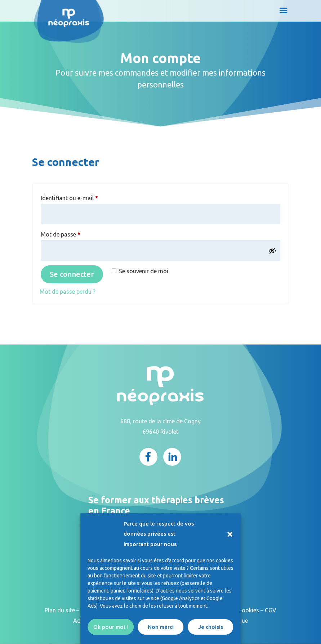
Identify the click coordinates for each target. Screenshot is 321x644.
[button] (230, 534)
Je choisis (211, 627)
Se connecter (72, 274)
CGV (271, 610)
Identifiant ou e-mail (84, 197)
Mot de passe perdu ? (68, 292)
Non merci (161, 627)
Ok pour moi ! (111, 627)
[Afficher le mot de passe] (272, 251)
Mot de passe (75, 233)
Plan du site (60, 610)
